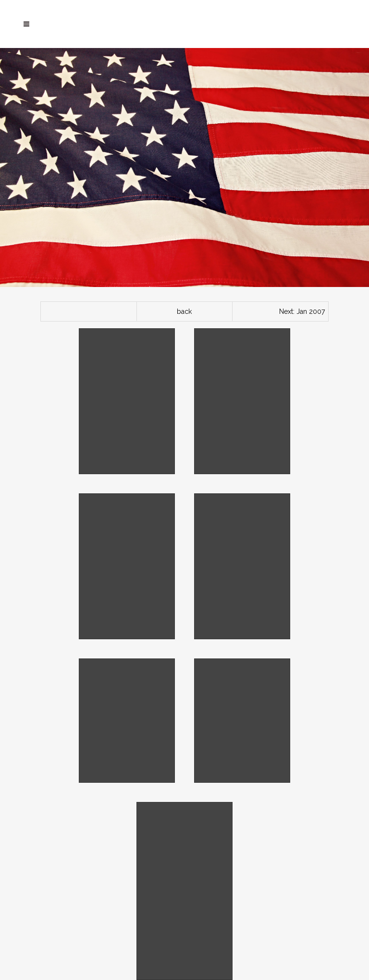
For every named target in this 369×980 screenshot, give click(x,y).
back (184, 311)
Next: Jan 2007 (302, 311)
